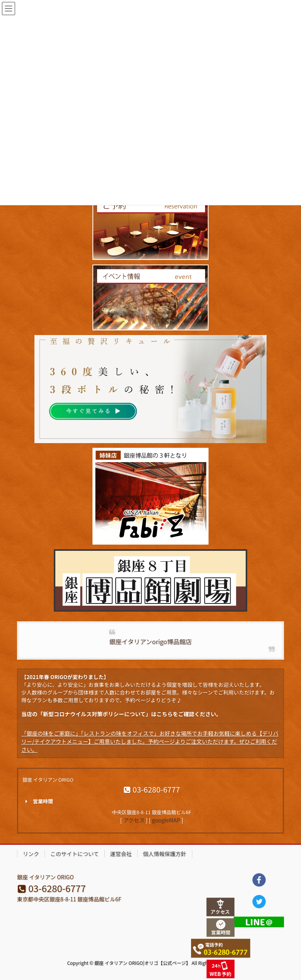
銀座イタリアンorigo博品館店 (150, 641)
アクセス (134, 820)
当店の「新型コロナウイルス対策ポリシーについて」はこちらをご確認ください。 (121, 714)
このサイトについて (75, 854)
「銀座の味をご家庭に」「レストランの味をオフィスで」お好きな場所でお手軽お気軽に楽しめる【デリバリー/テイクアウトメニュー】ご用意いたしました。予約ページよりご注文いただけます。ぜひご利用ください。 (150, 741)
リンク (31, 854)
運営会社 (121, 854)
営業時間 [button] (38, 801)
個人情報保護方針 (165, 854)
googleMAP (166, 820)
